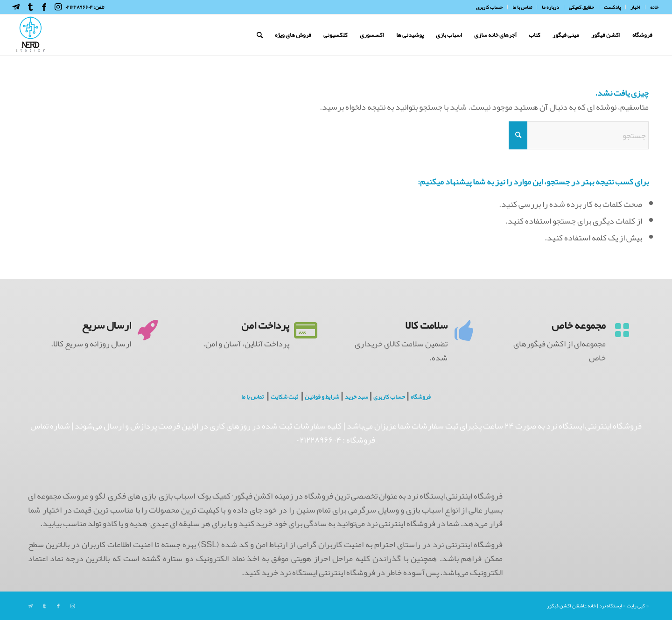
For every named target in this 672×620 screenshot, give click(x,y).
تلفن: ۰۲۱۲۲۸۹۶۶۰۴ (85, 7)
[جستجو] (260, 35)
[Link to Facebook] (44, 7)
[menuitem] (652, 7)
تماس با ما (252, 397)
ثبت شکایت (284, 397)
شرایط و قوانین (322, 397)
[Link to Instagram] (58, 7)
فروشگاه (421, 397)
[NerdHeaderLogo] (31, 35)
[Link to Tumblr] (30, 7)
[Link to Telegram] (16, 7)
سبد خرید (357, 397)
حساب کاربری (389, 397)
